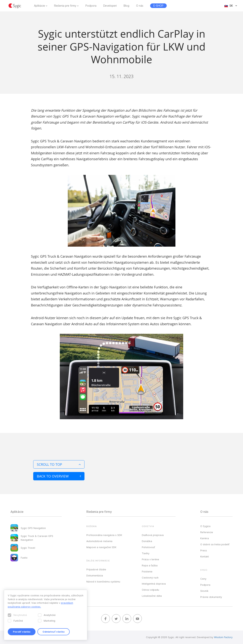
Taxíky (146, 553)
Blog (126, 6)
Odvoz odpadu (150, 590)
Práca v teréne (150, 559)
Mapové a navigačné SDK (101, 547)
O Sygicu (205, 526)
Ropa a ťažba (150, 565)
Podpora (91, 6)
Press (204, 550)
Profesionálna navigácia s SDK (104, 535)
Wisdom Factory (223, 637)
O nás (140, 6)
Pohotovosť (148, 547)
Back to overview (59, 476)
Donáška (147, 541)
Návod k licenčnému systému (103, 582)
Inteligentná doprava (154, 584)
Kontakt (205, 556)
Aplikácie (39, 6)
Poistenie (147, 571)
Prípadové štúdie (96, 569)
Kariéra (205, 538)
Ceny (203, 579)
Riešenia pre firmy (65, 6)
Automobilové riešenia (99, 541)
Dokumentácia (95, 575)
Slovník (204, 591)
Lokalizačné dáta (152, 596)
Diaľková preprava (153, 535)
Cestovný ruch (150, 578)
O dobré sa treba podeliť (215, 544)
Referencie (207, 532)
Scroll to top (59, 464)
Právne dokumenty (211, 597)
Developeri (110, 6)
